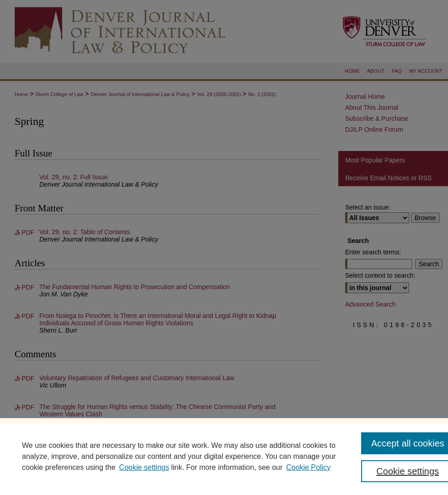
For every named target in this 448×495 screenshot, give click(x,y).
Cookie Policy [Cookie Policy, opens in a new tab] (308, 467)
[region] (224, 456)
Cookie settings (144, 467)
